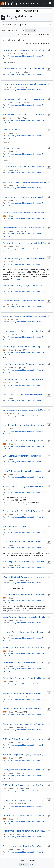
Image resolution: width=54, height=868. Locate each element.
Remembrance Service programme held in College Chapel (24, 663)
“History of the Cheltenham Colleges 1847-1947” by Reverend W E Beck (24, 816)
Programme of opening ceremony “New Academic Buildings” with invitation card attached (24, 831)
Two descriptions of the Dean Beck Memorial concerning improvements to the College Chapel (24, 648)
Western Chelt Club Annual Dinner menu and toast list (24, 577)
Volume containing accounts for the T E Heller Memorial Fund (24, 258)
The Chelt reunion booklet (15, 526)
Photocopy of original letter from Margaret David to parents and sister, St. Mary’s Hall (24, 115)
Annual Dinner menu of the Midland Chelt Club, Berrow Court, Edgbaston (24, 693)
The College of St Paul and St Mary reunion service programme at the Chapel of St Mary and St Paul (24, 562)
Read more (17, 279)
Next (32, 865)
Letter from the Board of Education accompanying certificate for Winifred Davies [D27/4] (24, 364)
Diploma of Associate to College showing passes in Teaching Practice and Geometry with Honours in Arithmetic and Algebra (24, 301)
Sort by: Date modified (25, 34)
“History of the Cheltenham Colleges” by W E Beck (24, 632)
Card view (20, 30)
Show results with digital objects (38, 44)
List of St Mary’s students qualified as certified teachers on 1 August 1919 (24, 471)
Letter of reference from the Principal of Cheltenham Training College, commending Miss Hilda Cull (24, 441)
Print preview (8, 30)
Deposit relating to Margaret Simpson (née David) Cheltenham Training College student (24, 50)
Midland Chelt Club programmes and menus (23, 486)
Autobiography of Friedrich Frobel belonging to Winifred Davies (24, 347)
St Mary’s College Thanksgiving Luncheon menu (24, 739)
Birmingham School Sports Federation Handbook (24, 678)
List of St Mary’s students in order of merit (22, 456)
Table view (31, 30)
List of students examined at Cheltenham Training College (24, 212)
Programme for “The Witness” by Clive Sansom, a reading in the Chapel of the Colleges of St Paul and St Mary (24, 228)
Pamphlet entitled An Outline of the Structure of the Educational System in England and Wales (24, 425)
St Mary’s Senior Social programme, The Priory (24, 785)
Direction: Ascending (44, 34)
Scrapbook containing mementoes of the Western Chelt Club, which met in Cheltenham (24, 595)
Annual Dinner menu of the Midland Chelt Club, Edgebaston (24, 709)
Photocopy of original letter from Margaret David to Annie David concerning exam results (24, 99)
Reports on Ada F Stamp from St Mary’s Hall (23, 197)
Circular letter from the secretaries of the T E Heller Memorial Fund (24, 243)
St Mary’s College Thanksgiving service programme (24, 754)
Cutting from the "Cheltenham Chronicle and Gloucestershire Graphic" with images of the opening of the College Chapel (24, 770)
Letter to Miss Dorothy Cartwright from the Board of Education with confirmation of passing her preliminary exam (24, 395)
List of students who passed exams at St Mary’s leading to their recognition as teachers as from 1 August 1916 (24, 410)
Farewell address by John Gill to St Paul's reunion (24, 846)
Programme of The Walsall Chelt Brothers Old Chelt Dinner (24, 511)
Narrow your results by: (27, 11)
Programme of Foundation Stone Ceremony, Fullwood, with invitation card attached (24, 800)
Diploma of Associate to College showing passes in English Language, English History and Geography (24, 316)
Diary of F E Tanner (12, 130)
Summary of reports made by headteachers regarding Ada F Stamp (24, 182)
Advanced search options (14, 24)
